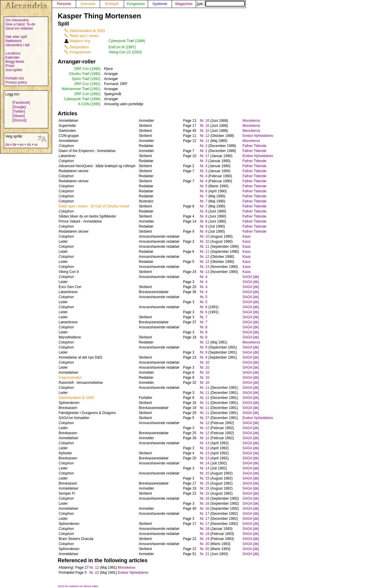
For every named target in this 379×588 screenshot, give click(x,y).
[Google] (19, 107)
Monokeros (251, 121)
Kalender (12, 57)
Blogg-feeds (15, 62)
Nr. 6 (204, 191)
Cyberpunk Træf (77, 99)
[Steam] (19, 116)
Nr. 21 (205, 554)
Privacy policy (16, 82)
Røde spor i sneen (84, 36)
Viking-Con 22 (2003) (125, 52)
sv (36, 145)
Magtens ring (80, 41)
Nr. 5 (204, 186)
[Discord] (19, 120)
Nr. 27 (205, 418)
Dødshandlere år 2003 (87, 31)
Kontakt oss (15, 78)
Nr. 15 (205, 473)
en (21, 145)
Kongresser (136, 4)
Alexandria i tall (17, 45)
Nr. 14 (205, 463)
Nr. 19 (205, 534)
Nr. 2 (204, 146)
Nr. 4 (204, 176)
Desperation (79, 47)
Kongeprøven (80, 52)
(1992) (95, 94)
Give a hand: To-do (20, 24)
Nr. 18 (205, 529)
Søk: (221, 4)
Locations (13, 53)
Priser (10, 66)
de (14, 145)
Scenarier (88, 4)
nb (29, 145)
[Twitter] (19, 111)
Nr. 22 (94, 573)
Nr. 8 (204, 211)
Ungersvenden (70, 378)
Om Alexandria (17, 20)
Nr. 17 (205, 156)
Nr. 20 (205, 544)
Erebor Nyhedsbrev (258, 136)
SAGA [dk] (251, 277)
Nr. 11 (205, 141)
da (7, 145)
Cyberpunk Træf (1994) (127, 41)
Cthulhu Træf (79, 74)
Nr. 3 (204, 161)
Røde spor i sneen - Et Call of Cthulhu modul (94, 206)
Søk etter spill (16, 37)
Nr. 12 (205, 136)
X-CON (84, 104)
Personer (64, 4)
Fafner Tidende (254, 146)
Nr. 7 (204, 196)
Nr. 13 (205, 267)
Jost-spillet (14, 70)
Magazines (184, 4)
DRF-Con (82, 69)
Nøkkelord (13, 41)
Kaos (246, 237)
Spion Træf (81, 79)
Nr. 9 (204, 226)
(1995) (95, 104)
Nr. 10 (205, 121)
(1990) (95, 69)
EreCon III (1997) (122, 47)
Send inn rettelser (19, 28)
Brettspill (112, 4)
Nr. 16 (205, 498)
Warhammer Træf (76, 89)
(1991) (95, 79)
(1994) (95, 99)
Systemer (160, 4)
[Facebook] (21, 103)
